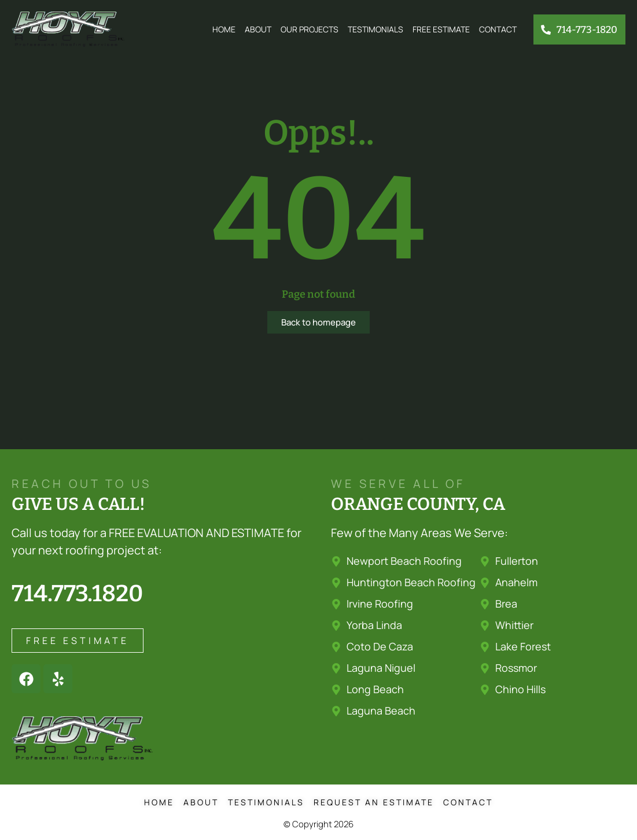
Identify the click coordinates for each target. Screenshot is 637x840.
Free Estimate (441, 29)
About (258, 29)
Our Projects (310, 29)
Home (224, 29)
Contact (498, 29)
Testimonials (375, 29)
